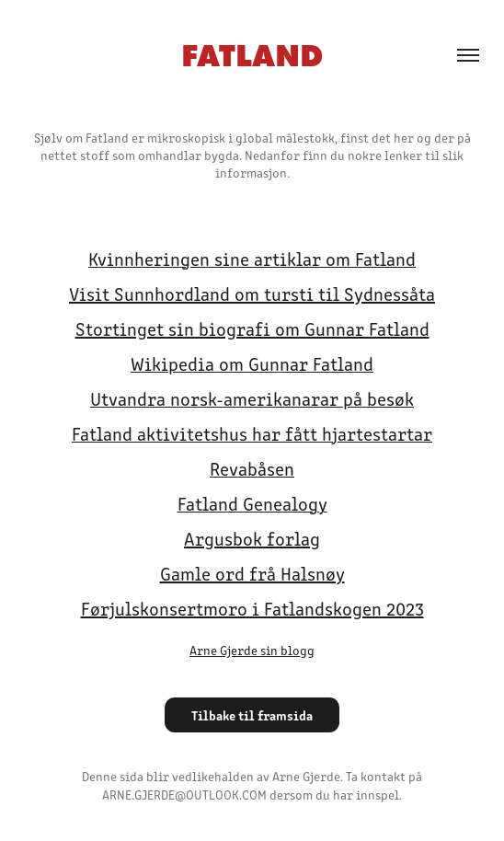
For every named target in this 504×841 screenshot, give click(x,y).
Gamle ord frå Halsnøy (252, 573)
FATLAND (252, 55)
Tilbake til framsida (252, 715)
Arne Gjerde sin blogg (252, 650)
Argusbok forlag (252, 538)
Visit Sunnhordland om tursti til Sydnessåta (252, 293)
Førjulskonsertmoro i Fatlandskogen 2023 (252, 608)
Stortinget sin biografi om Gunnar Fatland (252, 328)
